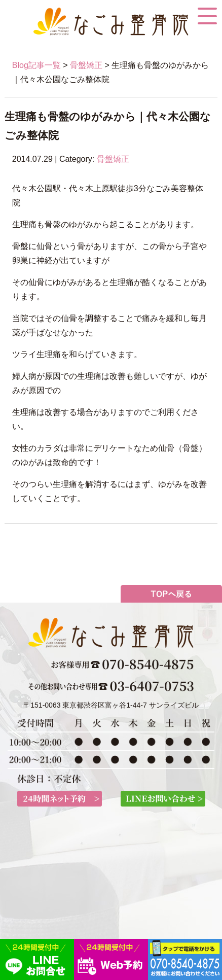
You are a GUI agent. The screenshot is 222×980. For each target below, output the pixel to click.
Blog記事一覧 (36, 65)
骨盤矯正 (86, 65)
